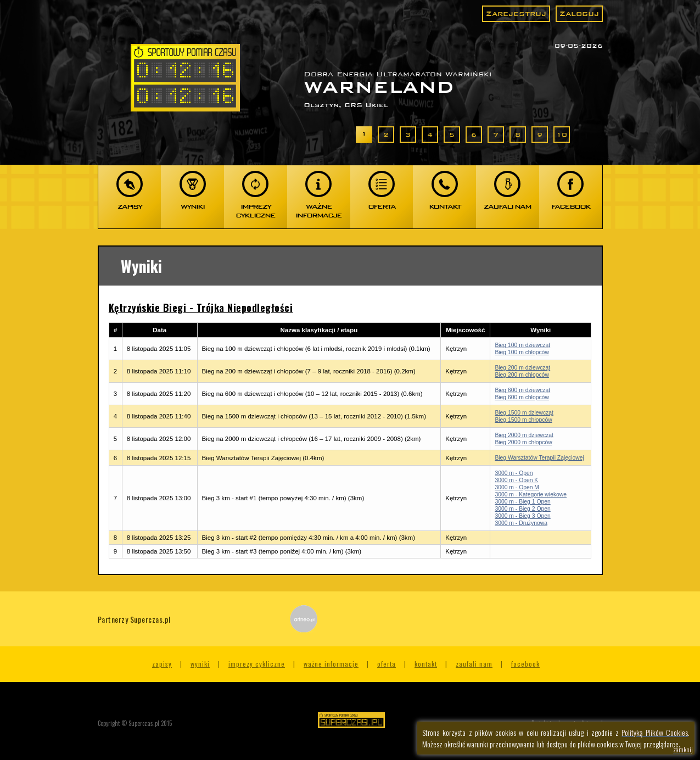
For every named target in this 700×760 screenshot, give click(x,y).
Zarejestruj (516, 13)
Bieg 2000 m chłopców (523, 442)
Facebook (525, 664)
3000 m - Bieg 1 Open (522, 502)
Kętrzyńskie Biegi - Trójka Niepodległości (201, 308)
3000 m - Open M (517, 487)
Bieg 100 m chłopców (522, 352)
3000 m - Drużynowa (521, 523)
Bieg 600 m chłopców (522, 397)
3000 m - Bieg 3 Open (522, 516)
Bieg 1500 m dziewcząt (524, 413)
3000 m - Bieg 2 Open (522, 509)
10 (562, 135)
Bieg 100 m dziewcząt (522, 345)
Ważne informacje (331, 664)
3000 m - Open (514, 473)
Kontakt (426, 664)
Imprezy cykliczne (257, 664)
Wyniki (200, 664)
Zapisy (162, 664)
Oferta (387, 664)
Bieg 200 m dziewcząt (522, 368)
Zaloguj (579, 13)
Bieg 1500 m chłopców (523, 420)
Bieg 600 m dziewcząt (522, 390)
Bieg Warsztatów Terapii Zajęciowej (539, 458)
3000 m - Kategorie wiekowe (531, 494)
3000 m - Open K (516, 480)
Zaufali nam (474, 664)
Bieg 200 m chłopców (522, 375)
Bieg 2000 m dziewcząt (524, 435)
